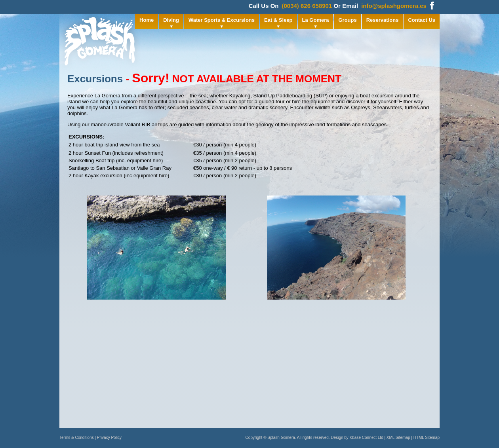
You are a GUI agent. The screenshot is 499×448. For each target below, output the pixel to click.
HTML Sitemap (427, 438)
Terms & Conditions (77, 438)
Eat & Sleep (278, 20)
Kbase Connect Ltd (367, 438)
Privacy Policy (109, 438)
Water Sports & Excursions (222, 20)
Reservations (383, 20)
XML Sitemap (398, 438)
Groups (347, 20)
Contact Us (422, 20)
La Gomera (316, 20)
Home (147, 20)
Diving (171, 20)
